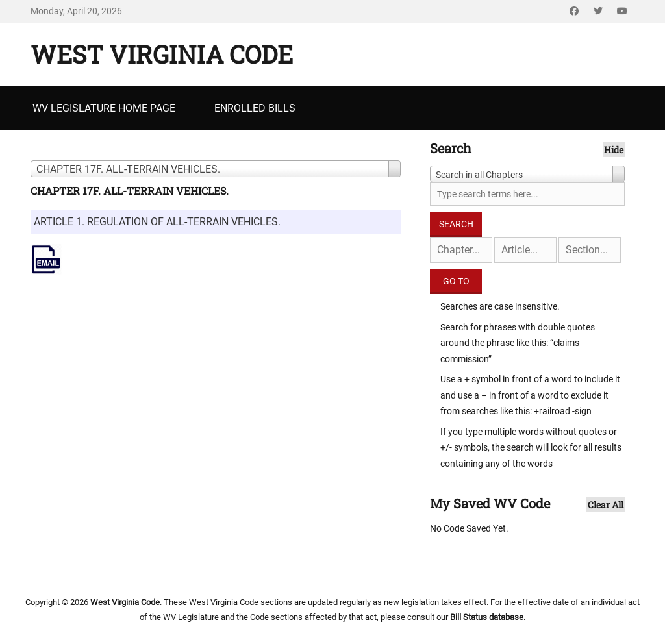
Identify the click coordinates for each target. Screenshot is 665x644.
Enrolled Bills (255, 108)
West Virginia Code (162, 54)
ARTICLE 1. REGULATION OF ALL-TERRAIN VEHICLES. (157, 222)
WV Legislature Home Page (104, 108)
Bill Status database (487, 617)
